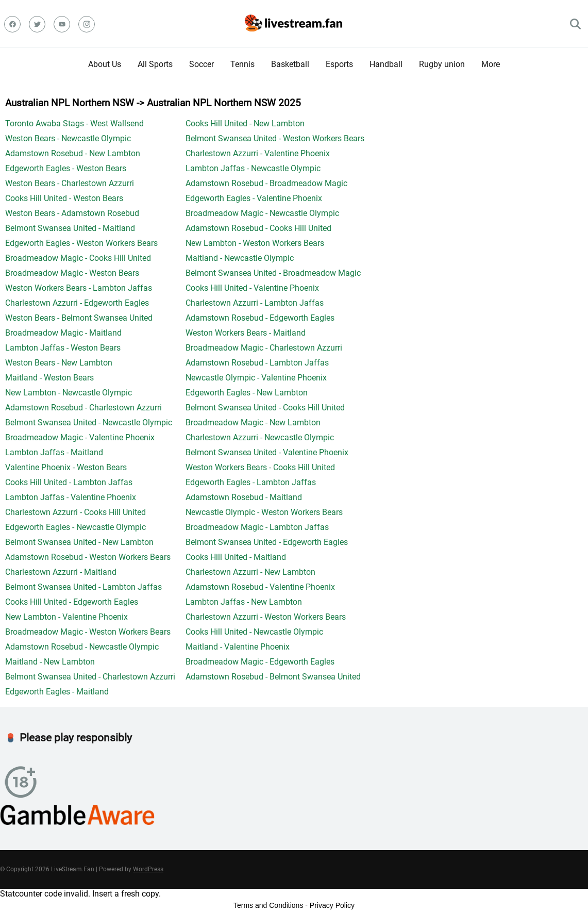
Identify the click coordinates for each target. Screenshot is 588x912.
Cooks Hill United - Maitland (236, 557)
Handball (386, 64)
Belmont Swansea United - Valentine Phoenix (267, 452)
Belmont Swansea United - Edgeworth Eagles (267, 542)
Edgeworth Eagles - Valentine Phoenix (254, 198)
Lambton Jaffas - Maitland (54, 452)
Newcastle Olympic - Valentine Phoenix (256, 378)
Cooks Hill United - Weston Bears (64, 198)
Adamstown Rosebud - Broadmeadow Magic (266, 183)
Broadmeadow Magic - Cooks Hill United (78, 258)
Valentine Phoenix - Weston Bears (66, 467)
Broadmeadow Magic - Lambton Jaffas (257, 527)
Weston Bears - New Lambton (59, 363)
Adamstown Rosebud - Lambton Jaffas (257, 363)
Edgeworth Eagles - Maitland (57, 692)
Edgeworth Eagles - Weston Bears (66, 168)
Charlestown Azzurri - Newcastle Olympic (260, 437)
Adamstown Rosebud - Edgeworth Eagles (260, 318)
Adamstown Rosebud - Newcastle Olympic (82, 647)
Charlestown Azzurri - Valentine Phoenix (258, 153)
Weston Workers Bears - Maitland (246, 333)
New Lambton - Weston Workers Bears (255, 243)
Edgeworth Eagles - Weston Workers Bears (81, 243)
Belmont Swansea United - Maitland (70, 228)
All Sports (155, 64)
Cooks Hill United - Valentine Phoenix (252, 288)
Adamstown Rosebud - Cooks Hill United (258, 228)
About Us (105, 64)
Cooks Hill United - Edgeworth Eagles (72, 602)
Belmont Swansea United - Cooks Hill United (265, 408)
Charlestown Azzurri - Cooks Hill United (75, 512)
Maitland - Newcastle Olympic (240, 258)
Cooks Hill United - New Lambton (245, 123)
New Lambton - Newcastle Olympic (69, 393)
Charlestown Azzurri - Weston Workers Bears (266, 617)
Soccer (201, 64)
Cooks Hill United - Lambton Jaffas (69, 482)
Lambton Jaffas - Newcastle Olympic (253, 168)
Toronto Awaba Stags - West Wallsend (74, 123)
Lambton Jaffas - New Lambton (244, 602)
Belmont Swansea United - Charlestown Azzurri (90, 677)
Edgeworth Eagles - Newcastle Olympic (75, 527)
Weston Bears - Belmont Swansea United (79, 318)
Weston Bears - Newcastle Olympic (68, 138)
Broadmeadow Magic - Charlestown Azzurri (264, 348)
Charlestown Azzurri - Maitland (61, 572)
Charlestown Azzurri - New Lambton (250, 572)
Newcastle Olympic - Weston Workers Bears (264, 512)
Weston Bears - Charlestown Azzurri (70, 183)
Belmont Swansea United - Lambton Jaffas (83, 587)
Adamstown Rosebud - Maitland (244, 497)
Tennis (242, 64)
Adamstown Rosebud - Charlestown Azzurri (83, 408)
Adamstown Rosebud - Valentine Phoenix (260, 587)
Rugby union (442, 64)
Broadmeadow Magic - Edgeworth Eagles (260, 662)
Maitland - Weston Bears (49, 378)
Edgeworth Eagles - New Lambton (247, 393)
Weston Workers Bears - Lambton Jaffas (79, 288)
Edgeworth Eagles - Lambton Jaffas (251, 482)
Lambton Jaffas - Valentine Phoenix (71, 497)
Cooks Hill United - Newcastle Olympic (254, 632)
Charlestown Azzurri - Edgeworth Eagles (77, 303)
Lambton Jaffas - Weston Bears (63, 348)
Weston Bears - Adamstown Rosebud (72, 213)
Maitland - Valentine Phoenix (238, 647)
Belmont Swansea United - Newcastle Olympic (89, 422)
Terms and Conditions (268, 905)
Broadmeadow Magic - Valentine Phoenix (80, 437)
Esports (339, 64)
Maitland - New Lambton (50, 662)
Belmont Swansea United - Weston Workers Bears (275, 138)
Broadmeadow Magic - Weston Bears (72, 273)
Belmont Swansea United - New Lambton (79, 542)
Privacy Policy (332, 905)
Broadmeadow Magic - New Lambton (253, 422)
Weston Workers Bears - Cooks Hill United (260, 467)
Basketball (290, 64)
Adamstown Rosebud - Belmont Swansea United (273, 677)
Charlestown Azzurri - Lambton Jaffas (255, 303)
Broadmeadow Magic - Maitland (63, 333)
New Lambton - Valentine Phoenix (66, 617)
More (491, 64)
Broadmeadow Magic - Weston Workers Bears (88, 632)
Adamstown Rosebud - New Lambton (73, 153)
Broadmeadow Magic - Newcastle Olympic (262, 213)
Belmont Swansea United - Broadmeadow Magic (273, 273)
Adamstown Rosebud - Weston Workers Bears (88, 557)
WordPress (148, 869)
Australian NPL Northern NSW (70, 103)
